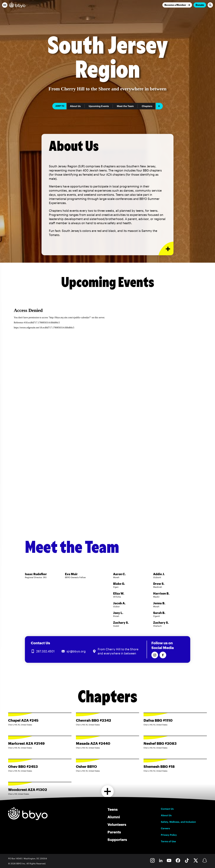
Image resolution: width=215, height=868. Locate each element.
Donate (200, 5)
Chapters (147, 106)
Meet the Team (125, 106)
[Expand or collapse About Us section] (166, 249)
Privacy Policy (169, 835)
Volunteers (117, 824)
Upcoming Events (99, 106)
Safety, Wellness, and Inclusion (178, 822)
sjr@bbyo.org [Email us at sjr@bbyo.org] (76, 651)
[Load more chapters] (108, 791)
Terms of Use (168, 841)
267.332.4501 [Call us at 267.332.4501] (45, 651)
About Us (75, 106)
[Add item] (159, 106)
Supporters (117, 840)
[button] (5, 5)
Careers (165, 828)
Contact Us (167, 809)
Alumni (114, 817)
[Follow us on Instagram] (155, 655)
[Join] (177, 5)
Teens (113, 809)
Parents (114, 832)
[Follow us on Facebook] (163, 655)
